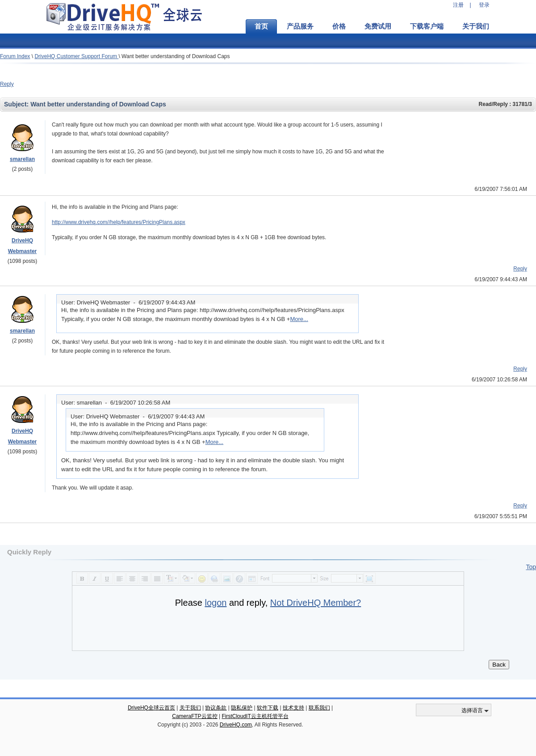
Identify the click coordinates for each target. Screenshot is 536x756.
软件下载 (268, 708)
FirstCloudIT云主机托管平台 (255, 716)
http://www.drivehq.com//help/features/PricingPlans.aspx (119, 222)
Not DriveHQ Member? (316, 603)
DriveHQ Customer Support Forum (76, 56)
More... (299, 319)
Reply (7, 84)
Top (531, 567)
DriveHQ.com (236, 725)
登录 (484, 5)
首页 (261, 26)
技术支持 (293, 708)
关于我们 (476, 26)
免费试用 (378, 26)
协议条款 (216, 708)
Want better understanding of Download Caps (176, 56)
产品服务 (300, 26)
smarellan (22, 159)
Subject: (17, 104)
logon (216, 603)
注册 (458, 5)
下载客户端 (427, 26)
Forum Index (15, 56)
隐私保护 (242, 708)
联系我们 (319, 708)
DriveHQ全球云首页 (151, 708)
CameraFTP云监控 (195, 716)
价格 (339, 26)
